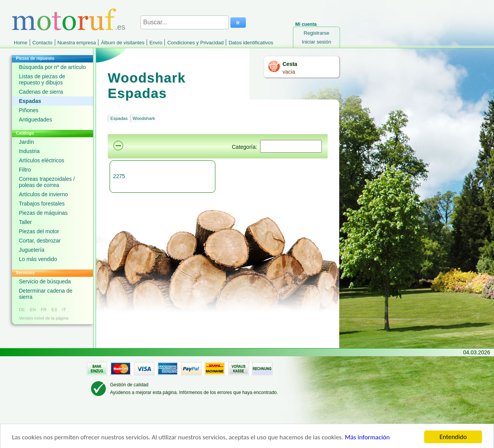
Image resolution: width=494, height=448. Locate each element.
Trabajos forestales (42, 204)
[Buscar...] (185, 22)
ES (54, 310)
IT (64, 310)
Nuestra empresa (77, 43)
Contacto (42, 43)
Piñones (29, 110)
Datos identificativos (251, 43)
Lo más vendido (38, 259)
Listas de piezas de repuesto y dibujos (42, 79)
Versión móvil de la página (44, 318)
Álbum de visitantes (123, 43)
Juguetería (32, 250)
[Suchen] (291, 146)
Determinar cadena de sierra (46, 294)
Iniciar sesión (316, 42)
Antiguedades (36, 120)
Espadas (30, 101)
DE (22, 310)
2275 (119, 176)
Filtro (25, 170)
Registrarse (316, 33)
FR (44, 310)
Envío (156, 43)
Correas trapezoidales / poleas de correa (47, 182)
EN (33, 310)
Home (21, 43)
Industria (29, 151)
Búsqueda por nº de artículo (52, 67)
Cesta (290, 64)
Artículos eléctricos (41, 160)
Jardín (26, 142)
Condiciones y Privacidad (195, 43)
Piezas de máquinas (43, 213)
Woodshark (144, 118)
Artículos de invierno (43, 194)
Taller (25, 222)
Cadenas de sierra (41, 92)
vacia (289, 72)
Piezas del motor (39, 231)
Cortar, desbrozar (40, 241)
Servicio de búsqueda (45, 281)
